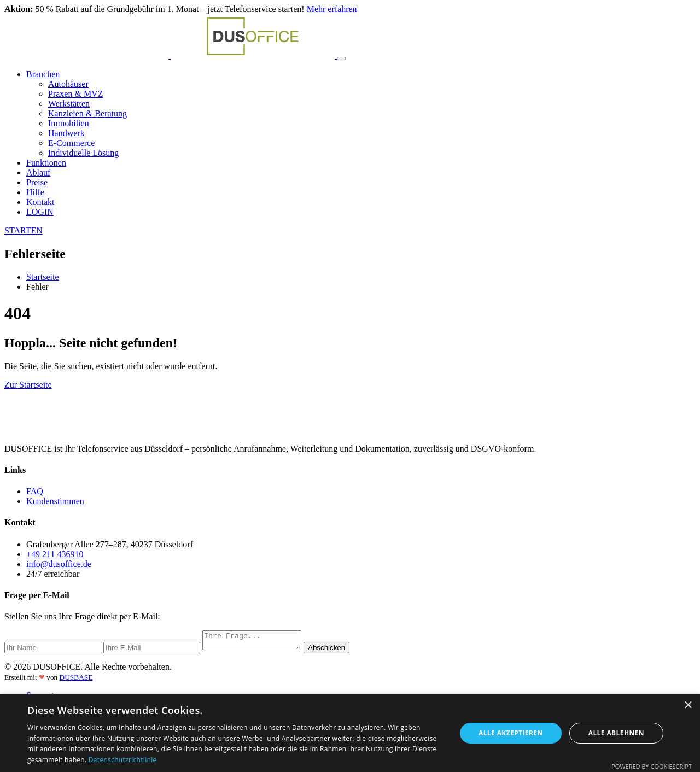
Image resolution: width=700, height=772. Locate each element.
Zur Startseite (28, 385)
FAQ (35, 491)
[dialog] (350, 733)
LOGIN (40, 212)
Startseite (43, 277)
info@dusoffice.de (59, 564)
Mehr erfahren (332, 9)
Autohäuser (68, 84)
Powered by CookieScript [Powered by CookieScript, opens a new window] (652, 766)
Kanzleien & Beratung (87, 113)
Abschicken (337, 651)
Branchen (43, 74)
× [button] (688, 706)
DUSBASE (76, 680)
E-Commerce (71, 143)
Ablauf (38, 172)
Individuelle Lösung (83, 153)
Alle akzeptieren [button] (511, 733)
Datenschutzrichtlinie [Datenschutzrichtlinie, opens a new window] (123, 760)
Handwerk (66, 133)
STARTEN (24, 230)
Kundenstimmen (55, 501)
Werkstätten (69, 104)
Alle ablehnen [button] (616, 733)
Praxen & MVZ (75, 94)
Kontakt (40, 202)
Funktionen (46, 163)
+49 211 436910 (55, 554)
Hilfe (35, 192)
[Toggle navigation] (341, 59)
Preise (37, 182)
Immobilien (69, 123)
